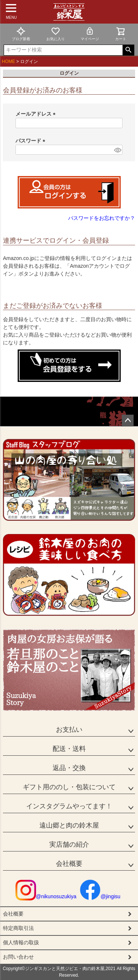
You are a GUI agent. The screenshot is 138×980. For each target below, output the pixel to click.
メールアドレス (37, 114)
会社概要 (69, 864)
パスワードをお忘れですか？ (102, 218)
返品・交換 (69, 768)
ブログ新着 (21, 34)
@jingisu (100, 896)
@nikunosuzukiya (46, 896)
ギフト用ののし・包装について (69, 787)
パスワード (32, 141)
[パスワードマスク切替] (117, 150)
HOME (8, 62)
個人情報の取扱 (21, 942)
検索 (128, 50)
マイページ (90, 34)
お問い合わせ (18, 957)
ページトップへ (128, 421)
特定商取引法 (18, 928)
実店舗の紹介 (69, 844)
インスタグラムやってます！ (69, 806)
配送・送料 (69, 749)
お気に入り (56, 34)
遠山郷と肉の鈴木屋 (69, 825)
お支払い (69, 730)
